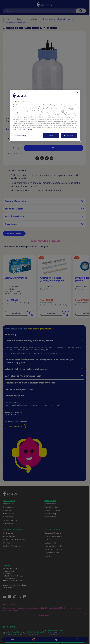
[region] (45, 116)
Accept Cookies (69, 136)
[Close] (77, 93)
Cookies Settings (21, 136)
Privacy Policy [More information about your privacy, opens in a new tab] (22, 129)
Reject (51, 136)
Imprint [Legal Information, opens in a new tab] (29, 129)
